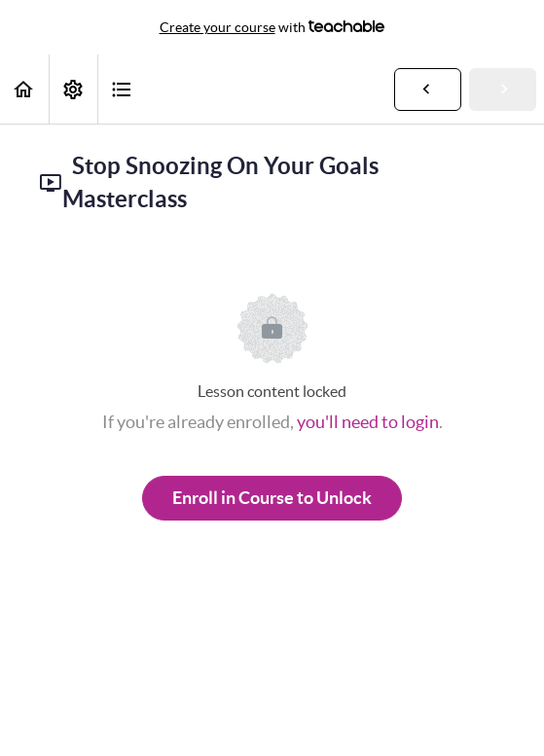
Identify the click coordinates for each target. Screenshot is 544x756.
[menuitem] (73, 89)
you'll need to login (368, 422)
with (272, 27)
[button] (24, 89)
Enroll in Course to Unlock (272, 498)
